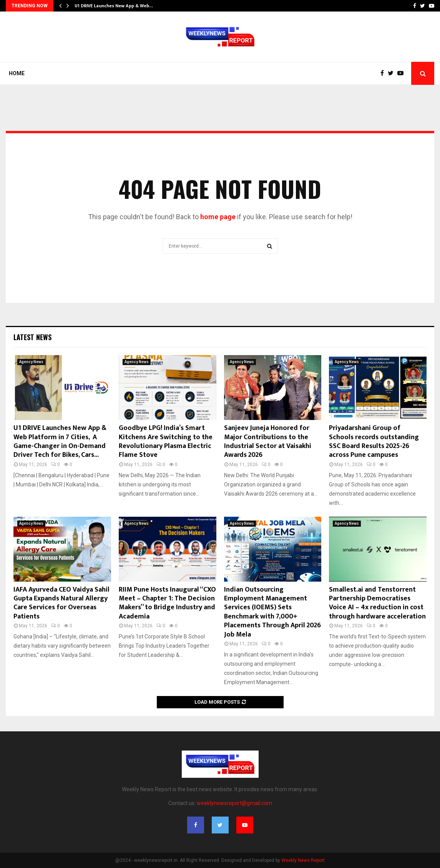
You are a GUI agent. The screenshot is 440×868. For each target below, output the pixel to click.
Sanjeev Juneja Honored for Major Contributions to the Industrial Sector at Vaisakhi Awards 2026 (268, 441)
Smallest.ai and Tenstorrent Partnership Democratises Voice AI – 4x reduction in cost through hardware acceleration (377, 603)
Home (17, 73)
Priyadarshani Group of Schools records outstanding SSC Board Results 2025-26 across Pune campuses (374, 441)
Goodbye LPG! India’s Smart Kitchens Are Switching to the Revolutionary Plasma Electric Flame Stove (166, 441)
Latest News (32, 337)
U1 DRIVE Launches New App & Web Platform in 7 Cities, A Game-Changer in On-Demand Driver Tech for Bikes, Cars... (60, 441)
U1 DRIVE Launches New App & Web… (114, 6)
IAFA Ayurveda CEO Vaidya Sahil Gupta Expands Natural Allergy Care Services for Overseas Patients (61, 603)
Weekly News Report (303, 860)
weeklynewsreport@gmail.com (234, 803)
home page (218, 217)
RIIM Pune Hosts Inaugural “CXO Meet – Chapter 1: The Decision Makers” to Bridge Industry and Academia (167, 603)
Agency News (31, 362)
